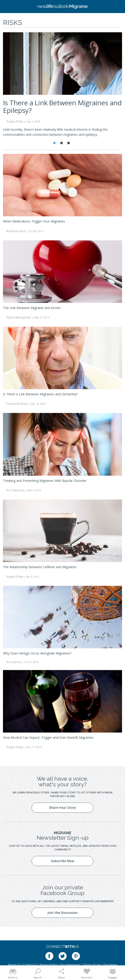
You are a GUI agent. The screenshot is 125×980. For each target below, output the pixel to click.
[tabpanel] (62, 87)
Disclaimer (111, 965)
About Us (14, 965)
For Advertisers (70, 965)
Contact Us (30, 965)
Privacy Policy (49, 965)
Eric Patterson (15, 490)
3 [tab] (69, 143)
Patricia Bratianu (17, 404)
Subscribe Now (62, 861)
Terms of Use (92, 965)
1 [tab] (54, 143)
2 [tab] (61, 143)
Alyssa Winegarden (19, 317)
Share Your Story (62, 808)
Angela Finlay (15, 121)
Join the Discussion (62, 913)
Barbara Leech (16, 231)
